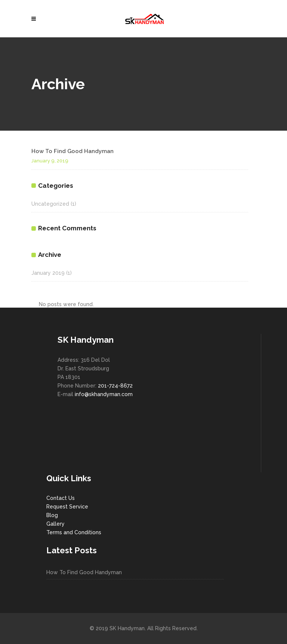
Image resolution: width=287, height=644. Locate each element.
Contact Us (61, 498)
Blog (52, 515)
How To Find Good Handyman (72, 151)
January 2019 (48, 273)
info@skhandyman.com (104, 394)
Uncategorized (50, 204)
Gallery (55, 524)
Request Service (67, 507)
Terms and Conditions (74, 532)
